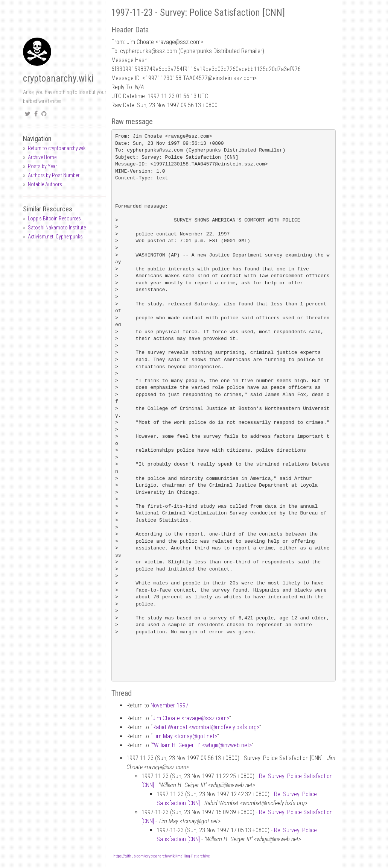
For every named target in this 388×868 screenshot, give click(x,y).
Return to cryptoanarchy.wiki (57, 148)
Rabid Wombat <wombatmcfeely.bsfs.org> (206, 727)
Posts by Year (42, 166)
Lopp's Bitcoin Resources (54, 219)
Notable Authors (45, 184)
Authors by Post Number (54, 175)
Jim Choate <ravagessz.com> (191, 718)
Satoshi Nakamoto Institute (57, 228)
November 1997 (170, 705)
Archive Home (42, 157)
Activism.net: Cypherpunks (55, 237)
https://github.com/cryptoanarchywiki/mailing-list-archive (161, 856)
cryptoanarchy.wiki (58, 78)
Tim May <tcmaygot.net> (185, 736)
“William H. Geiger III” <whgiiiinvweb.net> (202, 745)
